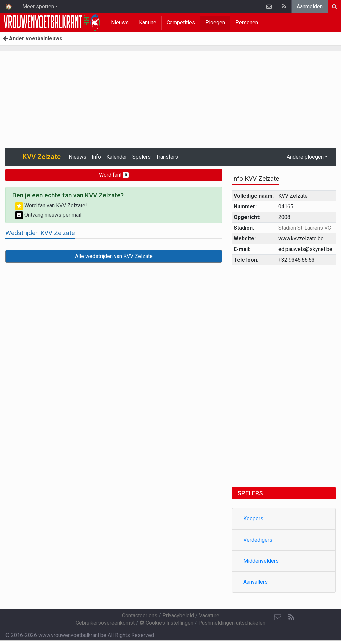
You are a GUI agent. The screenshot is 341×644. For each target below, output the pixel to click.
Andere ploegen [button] (305, 157)
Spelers (141, 157)
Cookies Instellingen (167, 623)
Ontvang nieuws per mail (48, 215)
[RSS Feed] (291, 617)
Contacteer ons (140, 616)
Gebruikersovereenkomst (105, 623)
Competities (181, 22)
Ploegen (215, 22)
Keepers (253, 519)
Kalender (117, 157)
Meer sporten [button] (38, 6)
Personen (247, 22)
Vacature (209, 616)
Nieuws (120, 22)
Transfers (167, 157)
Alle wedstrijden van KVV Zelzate (114, 256)
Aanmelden (310, 6)
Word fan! (114, 175)
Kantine (148, 22)
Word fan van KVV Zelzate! (51, 205)
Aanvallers (256, 582)
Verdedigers (258, 540)
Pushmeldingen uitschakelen (232, 623)
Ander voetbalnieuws (33, 38)
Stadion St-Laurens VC (305, 228)
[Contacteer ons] (278, 617)
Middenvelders (261, 561)
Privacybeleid (178, 616)
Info (96, 157)
